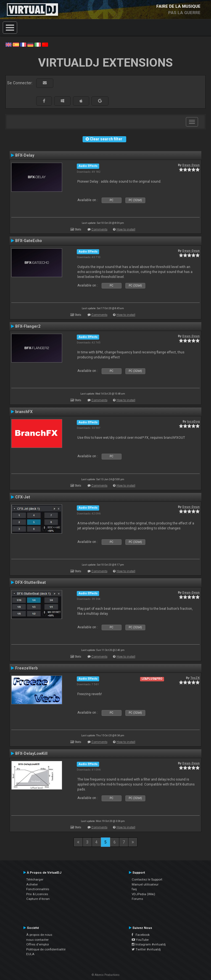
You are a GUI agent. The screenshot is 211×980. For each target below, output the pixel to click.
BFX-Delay (25, 155)
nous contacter (37, 940)
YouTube (140, 940)
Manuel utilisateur (145, 884)
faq (134, 889)
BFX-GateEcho (29, 241)
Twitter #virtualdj (146, 949)
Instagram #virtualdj (149, 944)
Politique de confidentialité (46, 949)
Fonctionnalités (38, 889)
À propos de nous (39, 935)
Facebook (141, 935)
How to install (126, 229)
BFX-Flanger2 (28, 326)
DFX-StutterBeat (31, 582)
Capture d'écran (38, 899)
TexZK (195, 678)
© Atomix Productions (106, 975)
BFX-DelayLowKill (31, 753)
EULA (30, 954)
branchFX (24, 412)
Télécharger (35, 879)
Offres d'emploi (38, 944)
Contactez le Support (147, 879)
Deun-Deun (191, 165)
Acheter (32, 884)
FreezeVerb (26, 668)
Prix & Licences (37, 894)
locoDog (193, 421)
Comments (99, 229)
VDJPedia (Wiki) (143, 894)
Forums (137, 899)
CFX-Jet (23, 497)
